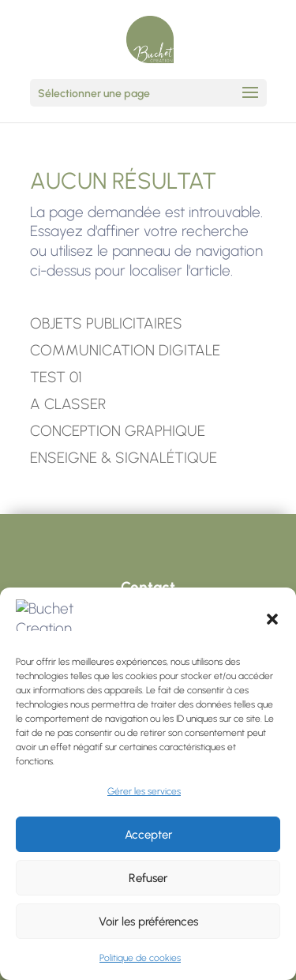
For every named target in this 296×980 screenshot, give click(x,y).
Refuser (148, 878)
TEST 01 (56, 377)
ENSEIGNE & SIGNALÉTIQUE (124, 458)
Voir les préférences (148, 922)
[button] (272, 620)
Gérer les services (144, 791)
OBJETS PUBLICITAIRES (106, 323)
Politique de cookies (140, 958)
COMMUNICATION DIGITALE (125, 350)
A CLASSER (68, 404)
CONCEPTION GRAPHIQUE (118, 431)
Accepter (148, 835)
